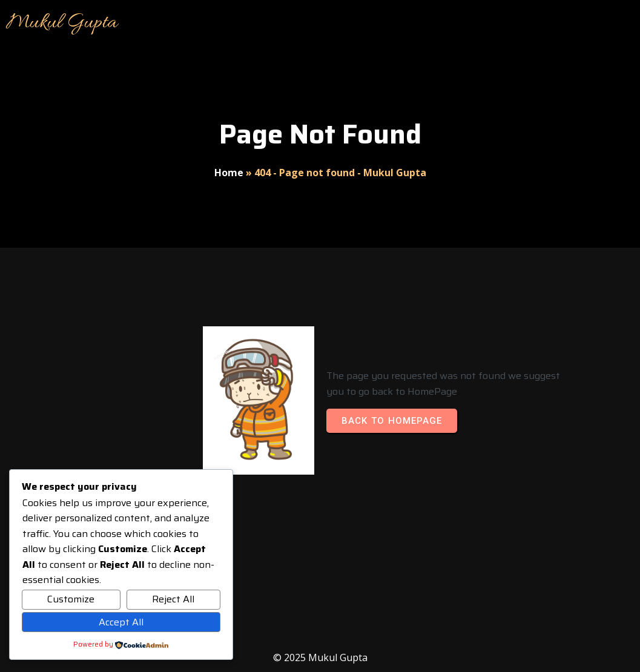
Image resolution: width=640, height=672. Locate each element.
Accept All (121, 622)
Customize (71, 599)
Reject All (173, 599)
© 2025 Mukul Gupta (320, 657)
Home (229, 173)
